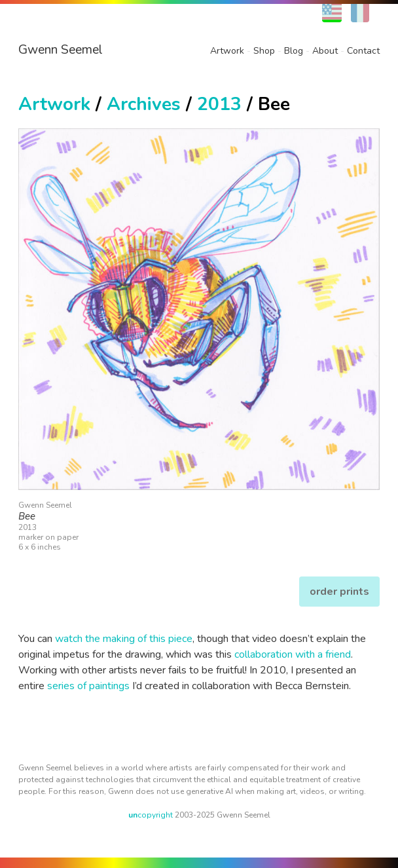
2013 (219, 104)
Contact (363, 51)
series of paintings (88, 686)
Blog (294, 51)
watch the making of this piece (124, 639)
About (325, 51)
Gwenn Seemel (61, 50)
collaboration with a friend (293, 654)
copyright (151, 815)
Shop (264, 51)
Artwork (227, 51)
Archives (144, 104)
